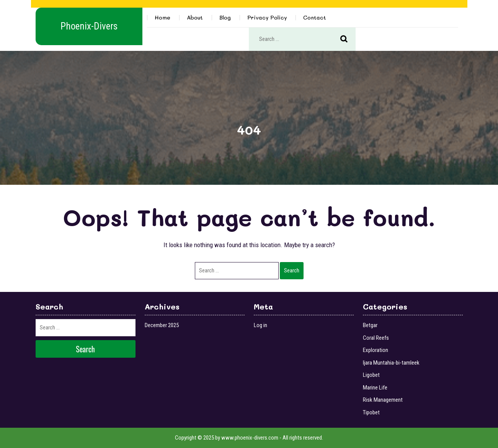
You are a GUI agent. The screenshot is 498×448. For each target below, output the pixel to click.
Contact (315, 17)
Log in (260, 325)
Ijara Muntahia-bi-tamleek (391, 363)
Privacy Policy (267, 17)
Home (162, 17)
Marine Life (375, 388)
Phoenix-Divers (89, 26)
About (195, 17)
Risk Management (383, 400)
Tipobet (371, 412)
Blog (225, 17)
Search (348, 39)
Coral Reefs (376, 338)
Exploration (376, 350)
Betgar (370, 325)
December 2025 (162, 325)
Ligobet (371, 375)
